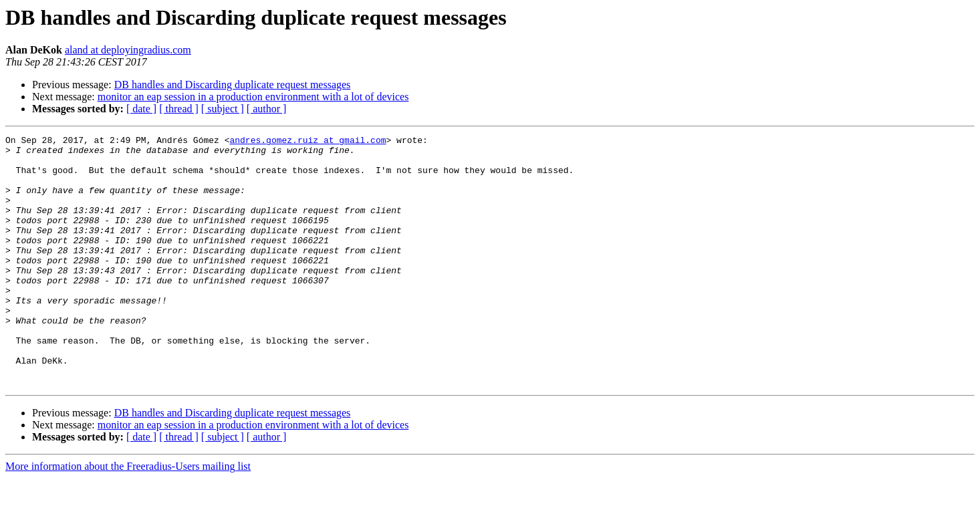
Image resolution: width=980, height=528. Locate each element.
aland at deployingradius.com (128, 50)
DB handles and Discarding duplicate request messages (233, 85)
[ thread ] (179, 109)
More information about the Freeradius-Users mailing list (128, 516)
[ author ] (267, 109)
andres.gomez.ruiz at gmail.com (308, 142)
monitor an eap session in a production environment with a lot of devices (253, 97)
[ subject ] (223, 109)
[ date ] (141, 109)
